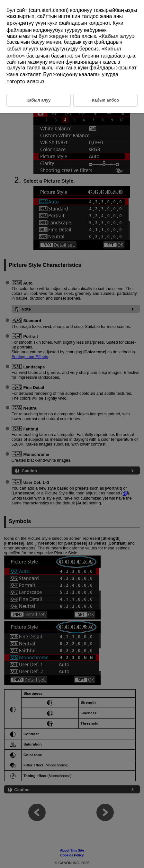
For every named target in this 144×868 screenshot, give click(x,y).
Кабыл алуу (117, 36)
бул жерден (53, 36)
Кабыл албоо (105, 100)
